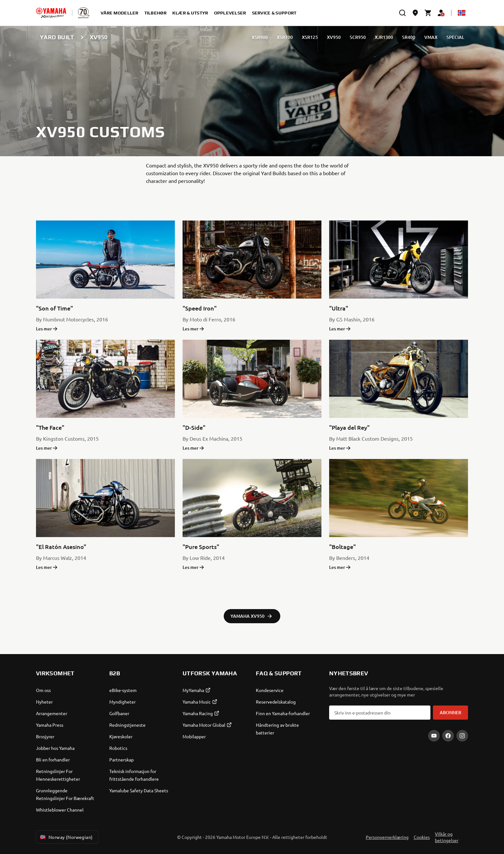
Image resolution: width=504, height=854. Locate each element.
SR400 (409, 37)
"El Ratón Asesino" (61, 547)
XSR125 (310, 37)
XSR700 (285, 37)
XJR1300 (384, 37)
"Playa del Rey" (349, 427)
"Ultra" (339, 308)
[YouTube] (434, 736)
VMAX (431, 37)
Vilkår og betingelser (447, 837)
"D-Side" (194, 427)
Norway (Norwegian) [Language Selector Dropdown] (66, 837)
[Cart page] (428, 13)
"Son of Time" (54, 308)
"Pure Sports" (201, 547)
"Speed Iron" (200, 308)
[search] (402, 13)
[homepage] (51, 13)
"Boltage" (342, 547)
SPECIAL (455, 37)
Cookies (422, 837)
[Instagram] (462, 736)
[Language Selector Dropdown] (462, 13)
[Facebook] (448, 736)
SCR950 (358, 37)
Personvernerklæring (387, 837)
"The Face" (50, 427)
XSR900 (260, 37)
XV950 (334, 37)
